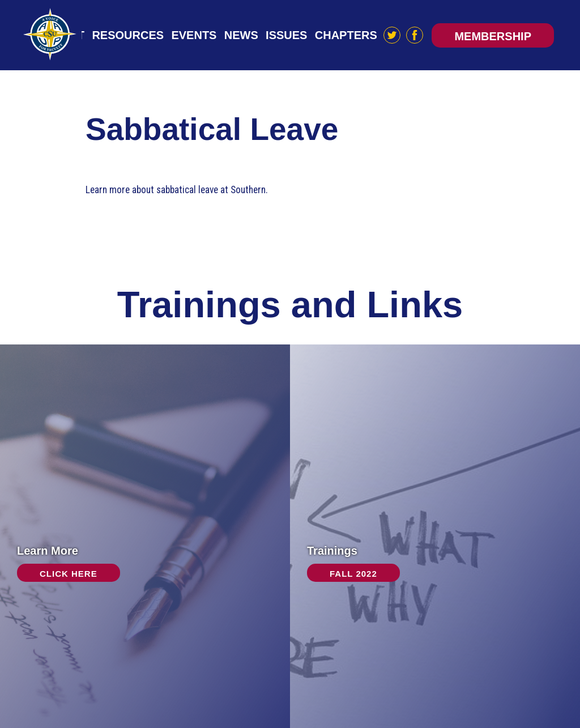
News (241, 35)
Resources (128, 35)
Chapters (346, 35)
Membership (493, 36)
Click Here (69, 574)
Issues (286, 35)
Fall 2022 (353, 574)
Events (194, 35)
